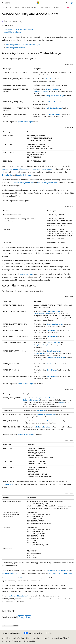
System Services (45, 7)
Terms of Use (6, 641)
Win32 (17, 7)
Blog (28, 638)
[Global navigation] (2, 3)
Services (56, 7)
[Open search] (67, 3)
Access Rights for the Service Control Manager (19, 29)
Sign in (72, 3)
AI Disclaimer (6, 638)
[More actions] (72, 8)
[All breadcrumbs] (4, 8)
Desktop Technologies (29, 7)
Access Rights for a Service (12, 32)
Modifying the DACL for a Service (61, 573)
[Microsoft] (38, 3)
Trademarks (16, 641)
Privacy (45, 638)
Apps (10, 7)
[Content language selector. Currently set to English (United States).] (11, 633)
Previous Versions (18, 638)
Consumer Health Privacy (59, 638)
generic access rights (25, 122)
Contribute (37, 638)
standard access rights (26, 383)
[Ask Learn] (68, 8)
